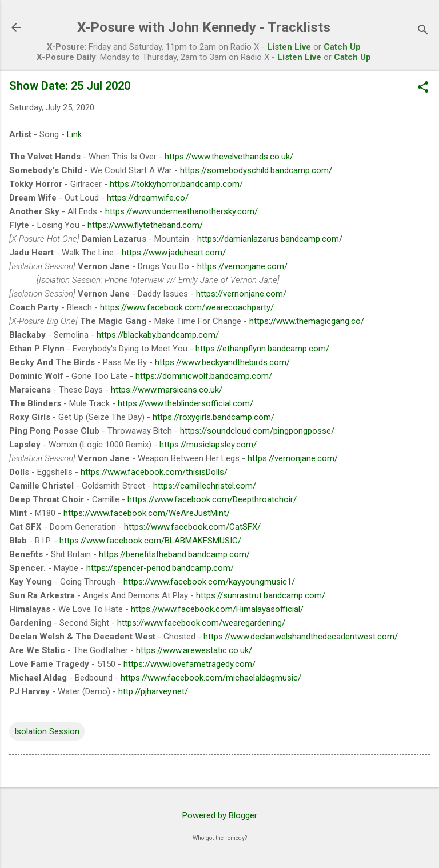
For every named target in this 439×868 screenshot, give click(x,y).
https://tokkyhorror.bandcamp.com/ (176, 184)
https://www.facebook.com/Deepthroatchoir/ (212, 499)
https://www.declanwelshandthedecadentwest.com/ (301, 637)
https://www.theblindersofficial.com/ (185, 403)
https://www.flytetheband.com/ (145, 225)
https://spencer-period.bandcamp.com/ (160, 568)
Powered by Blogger (220, 815)
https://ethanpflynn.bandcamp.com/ (262, 349)
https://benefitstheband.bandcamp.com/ (174, 554)
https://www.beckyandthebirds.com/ (222, 362)
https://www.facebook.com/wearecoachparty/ (187, 307)
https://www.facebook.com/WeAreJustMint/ (147, 513)
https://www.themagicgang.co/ (307, 321)
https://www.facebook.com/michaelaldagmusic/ (211, 678)
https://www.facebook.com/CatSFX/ (192, 527)
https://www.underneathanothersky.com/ (181, 211)
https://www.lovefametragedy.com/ (189, 664)
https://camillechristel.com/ (205, 486)
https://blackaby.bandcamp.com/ (158, 335)
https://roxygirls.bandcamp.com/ (213, 417)
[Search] (423, 31)
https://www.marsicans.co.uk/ (167, 390)
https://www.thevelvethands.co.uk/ (229, 157)
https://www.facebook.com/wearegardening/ (201, 623)
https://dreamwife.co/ (148, 198)
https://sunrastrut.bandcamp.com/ (261, 595)
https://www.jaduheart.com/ (174, 253)
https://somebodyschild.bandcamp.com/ (256, 170)
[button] (423, 88)
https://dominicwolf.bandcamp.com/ (204, 376)
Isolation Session (47, 731)
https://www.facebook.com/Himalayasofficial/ (217, 609)
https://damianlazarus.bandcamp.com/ (270, 239)
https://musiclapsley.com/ (208, 445)
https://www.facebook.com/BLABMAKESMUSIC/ (150, 541)
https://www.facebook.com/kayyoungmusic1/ (209, 582)
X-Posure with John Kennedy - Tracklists (204, 27)
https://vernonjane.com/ (242, 266)
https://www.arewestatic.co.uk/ (194, 650)
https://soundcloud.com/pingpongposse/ (257, 431)
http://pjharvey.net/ (153, 691)
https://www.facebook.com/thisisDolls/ (154, 472)
